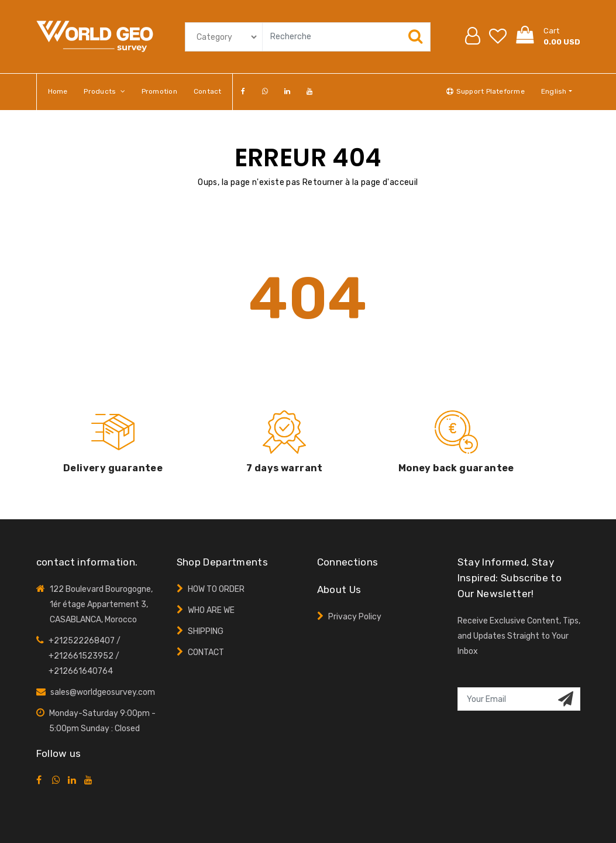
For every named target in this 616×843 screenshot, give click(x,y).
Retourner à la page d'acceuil (360, 182)
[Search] (344, 37)
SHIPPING (206, 631)
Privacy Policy (355, 617)
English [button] (554, 91)
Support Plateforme (485, 91)
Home (58, 91)
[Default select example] (222, 37)
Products (104, 91)
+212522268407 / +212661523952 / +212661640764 (85, 656)
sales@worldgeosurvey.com (103, 692)
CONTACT (206, 652)
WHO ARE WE (211, 610)
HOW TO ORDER (216, 589)
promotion (159, 91)
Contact (208, 91)
